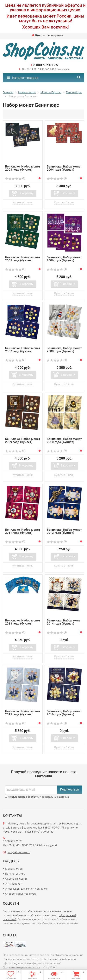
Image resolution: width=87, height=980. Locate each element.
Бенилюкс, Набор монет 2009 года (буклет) (23, 440)
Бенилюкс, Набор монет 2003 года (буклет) (23, 168)
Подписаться (70, 789)
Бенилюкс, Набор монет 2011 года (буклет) (23, 531)
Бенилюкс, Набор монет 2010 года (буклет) (64, 440)
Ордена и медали (16, 879)
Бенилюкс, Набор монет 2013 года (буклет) (23, 622)
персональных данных (54, 797)
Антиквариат (14, 884)
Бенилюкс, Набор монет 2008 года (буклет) (64, 350)
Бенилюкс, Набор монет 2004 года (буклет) (64, 168)
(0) (15, 178)
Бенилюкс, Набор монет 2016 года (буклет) (64, 713)
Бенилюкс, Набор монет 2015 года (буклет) (23, 713)
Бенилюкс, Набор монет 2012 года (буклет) (64, 531)
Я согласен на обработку (37, 797)
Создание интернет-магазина (22, 967)
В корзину (26, 193)
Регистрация (55, 35)
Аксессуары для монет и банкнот (26, 889)
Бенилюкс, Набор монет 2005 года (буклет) (23, 259)
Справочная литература (21, 894)
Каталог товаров (23, 78)
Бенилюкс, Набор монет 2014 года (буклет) (64, 622)
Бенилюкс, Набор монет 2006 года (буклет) (64, 259)
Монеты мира (14, 869)
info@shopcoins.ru (19, 852)
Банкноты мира (15, 874)
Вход (37, 35)
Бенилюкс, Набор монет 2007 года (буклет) (23, 350)
